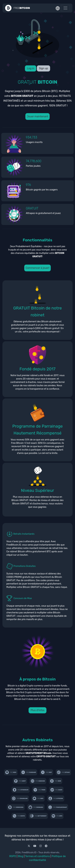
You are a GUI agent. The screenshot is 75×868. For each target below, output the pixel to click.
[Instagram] (41, 846)
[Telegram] (46, 846)
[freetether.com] (20, 781)
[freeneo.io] (38, 798)
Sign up (43, 68)
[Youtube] (35, 846)
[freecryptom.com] (20, 798)
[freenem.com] (11, 772)
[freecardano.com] (29, 772)
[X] (29, 846)
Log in (31, 68)
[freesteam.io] (63, 772)
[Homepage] (17, 8)
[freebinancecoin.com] (56, 781)
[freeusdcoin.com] (38, 781)
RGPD (13, 856)
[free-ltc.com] (56, 798)
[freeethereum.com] (21, 790)
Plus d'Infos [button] (37, 710)
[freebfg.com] (57, 816)
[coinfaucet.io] (46, 772)
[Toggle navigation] (65, 8)
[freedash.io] (56, 790)
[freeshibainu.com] (36, 807)
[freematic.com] (19, 816)
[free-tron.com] (39, 790)
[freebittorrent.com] (38, 816)
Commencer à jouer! (38, 268)
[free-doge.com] (16, 807)
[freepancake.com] (58, 807)
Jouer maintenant (37, 116)
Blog (21, 856)
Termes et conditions (37, 856)
